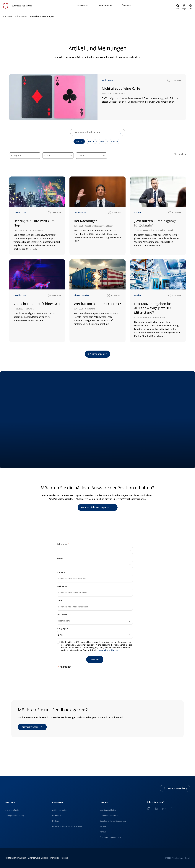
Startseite (8, 17)
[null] (95, 646)
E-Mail (60, 600)
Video (103, 141)
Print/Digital (62, 629)
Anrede (60, 558)
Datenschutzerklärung (108, 650)
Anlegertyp (62, 544)
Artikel (91, 141)
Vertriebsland (63, 614)
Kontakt (103, 832)
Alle (79, 141)
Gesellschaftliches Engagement (113, 821)
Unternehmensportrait (109, 816)
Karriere (103, 826)
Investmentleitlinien (108, 810)
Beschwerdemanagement (110, 837)
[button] (178, 6)
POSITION (57, 816)
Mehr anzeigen (99, 354)
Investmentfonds (12, 810)
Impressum (55, 858)
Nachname (62, 586)
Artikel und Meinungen (62, 810)
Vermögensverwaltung (14, 816)
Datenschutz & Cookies (38, 858)
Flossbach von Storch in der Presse (67, 826)
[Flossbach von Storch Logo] (17, 6)
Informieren (105, 6)
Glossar (65, 858)
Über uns (126, 6)
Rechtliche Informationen (15, 858)
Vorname (61, 572)
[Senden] (95, 659)
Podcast (114, 141)
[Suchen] (119, 132)
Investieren (83, 6)
